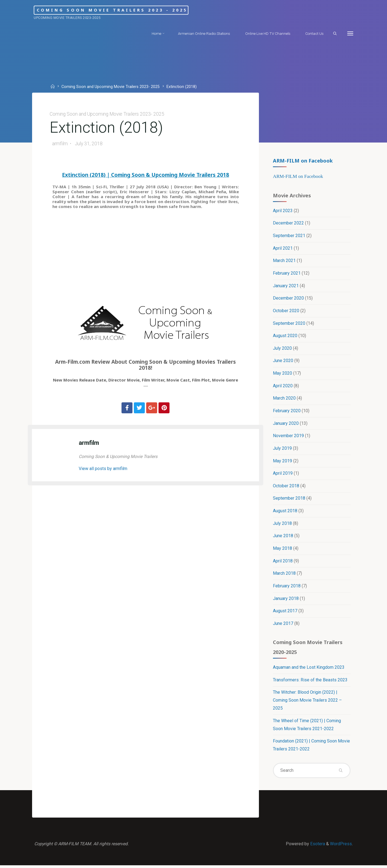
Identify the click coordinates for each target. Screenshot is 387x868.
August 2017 (285, 613)
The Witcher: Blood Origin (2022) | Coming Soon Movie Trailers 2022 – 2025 (307, 703)
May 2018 (283, 550)
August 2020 (285, 336)
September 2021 (289, 236)
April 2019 (283, 475)
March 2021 (284, 261)
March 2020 (284, 399)
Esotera (317, 846)
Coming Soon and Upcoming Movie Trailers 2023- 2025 (111, 87)
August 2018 (285, 512)
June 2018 (283, 537)
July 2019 (282, 449)
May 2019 (283, 462)
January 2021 (286, 286)
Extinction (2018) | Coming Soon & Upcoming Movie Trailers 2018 (146, 175)
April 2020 (283, 387)
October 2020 (286, 311)
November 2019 (288, 437)
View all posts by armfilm (104, 469)
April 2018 (283, 563)
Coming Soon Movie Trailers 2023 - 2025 (119, 10)
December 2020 (288, 299)
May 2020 (283, 374)
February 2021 (287, 274)
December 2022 (288, 224)
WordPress (341, 846)
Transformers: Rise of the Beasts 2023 (310, 682)
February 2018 (287, 587)
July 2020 (282, 349)
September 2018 (289, 500)
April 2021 (283, 249)
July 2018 (282, 525)
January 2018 (286, 600)
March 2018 (284, 575)
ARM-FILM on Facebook (303, 160)
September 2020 (289, 324)
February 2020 (287, 412)
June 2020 (283, 362)
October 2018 (286, 487)
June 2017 (283, 625)
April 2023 (283, 211)
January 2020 (286, 424)
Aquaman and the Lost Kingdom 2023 (309, 669)
